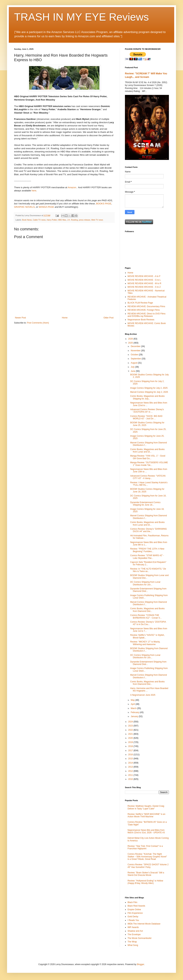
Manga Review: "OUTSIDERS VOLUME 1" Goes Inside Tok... (149, 464)
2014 (131, 763)
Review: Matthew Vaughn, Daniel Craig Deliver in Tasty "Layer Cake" (146, 807)
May (133, 700)
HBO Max (62, 220)
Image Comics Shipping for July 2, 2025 (149, 388)
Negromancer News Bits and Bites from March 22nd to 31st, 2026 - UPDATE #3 (146, 831)
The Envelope (134, 934)
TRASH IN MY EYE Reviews (81, 17)
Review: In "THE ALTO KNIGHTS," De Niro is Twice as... (148, 570)
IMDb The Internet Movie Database (144, 924)
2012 (131, 771)
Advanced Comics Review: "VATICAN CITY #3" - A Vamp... (148, 477)
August (134, 363)
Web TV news (97, 220)
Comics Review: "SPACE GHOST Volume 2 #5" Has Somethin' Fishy (148, 866)
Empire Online (134, 910)
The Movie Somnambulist (139, 938)
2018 (131, 746)
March (134, 708)
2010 (131, 779)
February (135, 712)
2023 (131, 726)
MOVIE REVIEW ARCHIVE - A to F (144, 276)
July (133, 367)
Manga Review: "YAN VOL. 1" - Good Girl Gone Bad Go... (148, 457)
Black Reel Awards (136, 906)
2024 (131, 722)
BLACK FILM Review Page (140, 303)
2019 (131, 742)
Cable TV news (39, 220)
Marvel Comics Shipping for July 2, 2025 (149, 392)
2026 (131, 339)
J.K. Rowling (72, 220)
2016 (131, 755)
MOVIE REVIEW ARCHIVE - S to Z (144, 287)
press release (85, 220)
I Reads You (133, 920)
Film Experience (135, 913)
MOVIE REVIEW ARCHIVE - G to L (144, 280)
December (136, 346)
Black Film (132, 902)
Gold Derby (133, 917)
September (136, 359)
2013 (131, 767)
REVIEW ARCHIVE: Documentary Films (146, 306)
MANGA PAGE (46, 207)
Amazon (72, 187)
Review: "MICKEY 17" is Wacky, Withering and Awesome (145, 643)
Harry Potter (52, 220)
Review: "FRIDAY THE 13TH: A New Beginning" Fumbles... (147, 550)
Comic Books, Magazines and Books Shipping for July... (147, 397)
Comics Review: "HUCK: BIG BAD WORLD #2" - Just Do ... (146, 417)
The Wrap (132, 942)
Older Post (108, 318)
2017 (131, 751)
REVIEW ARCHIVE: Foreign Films (144, 310)
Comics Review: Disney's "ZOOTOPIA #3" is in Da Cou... (148, 623)
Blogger (141, 964)
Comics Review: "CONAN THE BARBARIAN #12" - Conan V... (146, 616)
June (133, 371)
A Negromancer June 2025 (143, 695)
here (34, 191)
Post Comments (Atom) (38, 323)
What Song (133, 945)
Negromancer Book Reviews (141, 320)
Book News (27, 220)
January (135, 716)
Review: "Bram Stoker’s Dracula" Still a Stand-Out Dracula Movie (146, 874)
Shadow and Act (135, 931)
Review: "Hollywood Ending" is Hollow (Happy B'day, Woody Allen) (145, 882)
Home (65, 318)
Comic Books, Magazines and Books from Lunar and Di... (147, 451)
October (135, 355)
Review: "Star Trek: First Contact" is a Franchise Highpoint (145, 847)
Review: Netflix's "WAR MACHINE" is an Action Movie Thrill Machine (146, 815)
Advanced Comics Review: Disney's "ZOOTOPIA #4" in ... (147, 411)
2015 (131, 759)
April (133, 704)
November (136, 351)
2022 (131, 730)
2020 (131, 738)
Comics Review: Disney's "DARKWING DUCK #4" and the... (149, 530)
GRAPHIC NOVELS (24, 207)
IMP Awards (133, 927)
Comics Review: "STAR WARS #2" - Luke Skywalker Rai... (147, 557)
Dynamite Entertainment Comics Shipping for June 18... (145, 504)
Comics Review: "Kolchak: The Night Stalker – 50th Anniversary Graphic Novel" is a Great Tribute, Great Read (147, 857)
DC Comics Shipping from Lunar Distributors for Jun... (145, 583)
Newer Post (20, 318)
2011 (131, 775)
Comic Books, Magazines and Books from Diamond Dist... (147, 610)
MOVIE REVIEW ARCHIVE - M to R (144, 283)
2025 (131, 343)
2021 (131, 734)
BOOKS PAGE (104, 204)
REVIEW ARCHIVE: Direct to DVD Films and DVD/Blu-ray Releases (146, 315)
